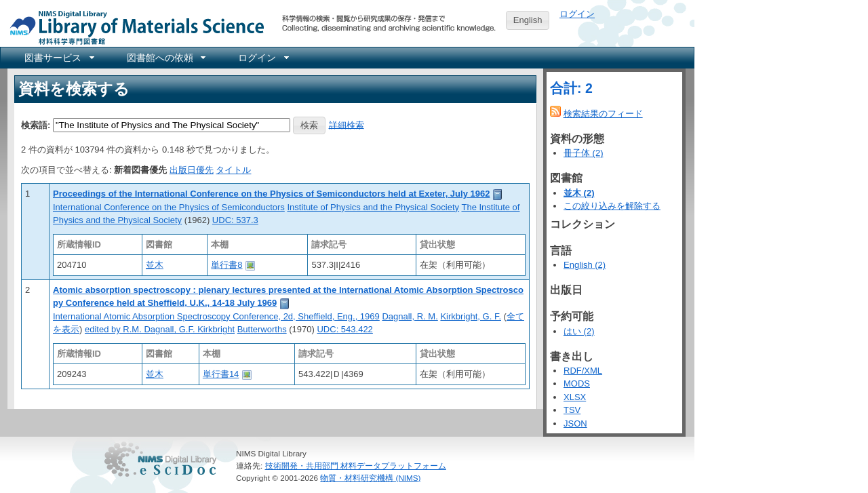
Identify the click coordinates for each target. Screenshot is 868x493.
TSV (572, 410)
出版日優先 (192, 170)
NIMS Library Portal (133, 27)
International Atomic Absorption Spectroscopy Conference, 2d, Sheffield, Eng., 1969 (216, 316)
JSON (575, 423)
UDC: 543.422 (344, 329)
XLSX (575, 397)
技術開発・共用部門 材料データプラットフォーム (356, 466)
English (528, 20)
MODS (577, 383)
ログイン (577, 14)
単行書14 (221, 374)
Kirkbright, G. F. (471, 316)
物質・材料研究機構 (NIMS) (370, 478)
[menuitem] (58, 58)
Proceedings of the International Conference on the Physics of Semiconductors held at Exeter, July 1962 (271, 194)
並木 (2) (579, 193)
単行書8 (226, 265)
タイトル (233, 170)
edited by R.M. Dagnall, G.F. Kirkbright (160, 329)
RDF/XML (583, 371)
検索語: (36, 124)
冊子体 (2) (584, 153)
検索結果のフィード (603, 114)
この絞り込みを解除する (612, 206)
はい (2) (579, 331)
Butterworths (262, 329)
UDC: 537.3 (235, 220)
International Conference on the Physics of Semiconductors (169, 207)
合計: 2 (571, 88)
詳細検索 (347, 124)
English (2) (585, 265)
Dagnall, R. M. (410, 316)
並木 (155, 265)
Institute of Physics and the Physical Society (373, 207)
